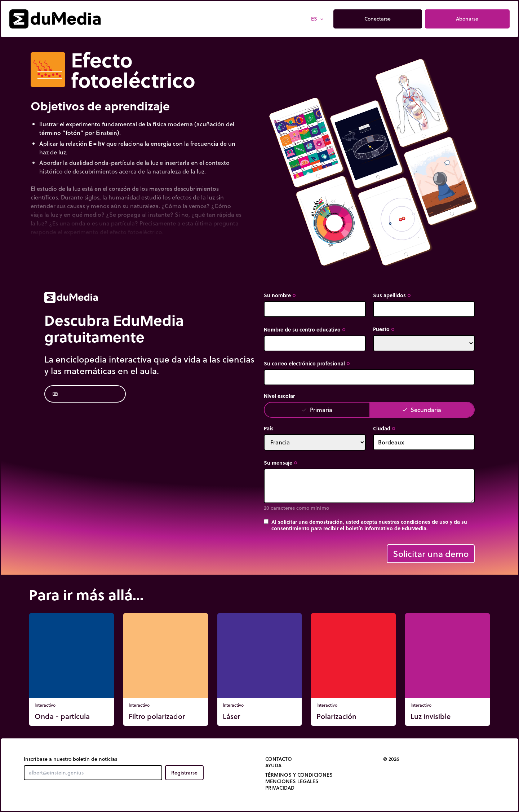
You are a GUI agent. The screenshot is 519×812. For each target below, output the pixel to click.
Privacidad (280, 788)
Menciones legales (292, 781)
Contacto (279, 759)
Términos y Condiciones (299, 775)
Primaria (317, 410)
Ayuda (273, 765)
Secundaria (422, 410)
